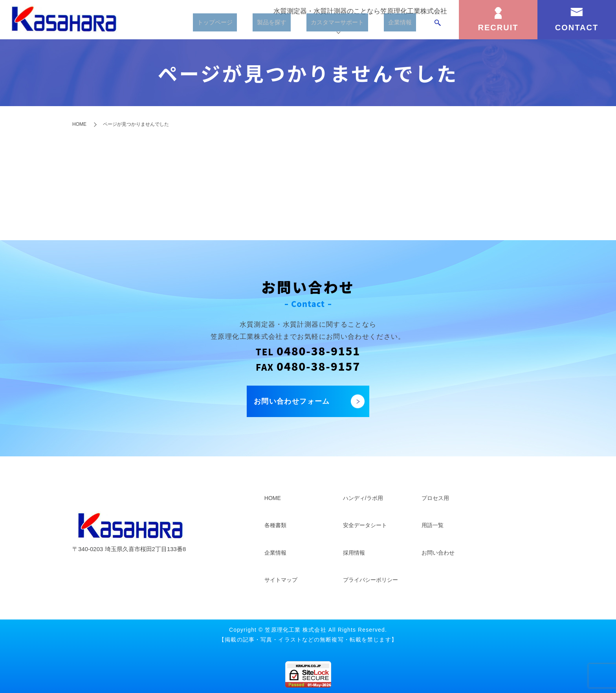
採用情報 (354, 553)
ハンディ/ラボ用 (363, 498)
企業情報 (400, 26)
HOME (79, 124)
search (438, 26)
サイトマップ (281, 580)
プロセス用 (435, 498)
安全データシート (365, 525)
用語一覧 (433, 525)
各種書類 (275, 525)
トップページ (204, 26)
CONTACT (577, 28)
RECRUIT (498, 28)
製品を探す (263, 26)
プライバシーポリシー (370, 580)
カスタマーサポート (334, 26)
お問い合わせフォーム (292, 401)
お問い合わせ (438, 553)
